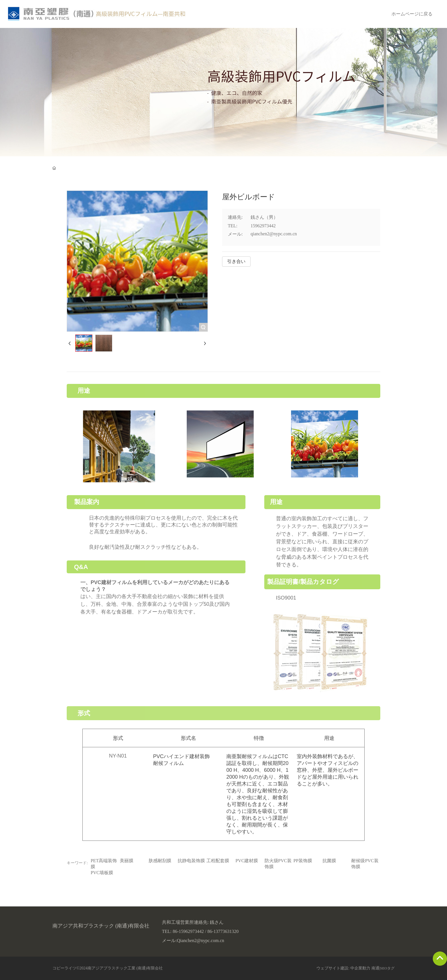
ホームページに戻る (412, 14)
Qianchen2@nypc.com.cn (200, 940)
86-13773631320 (223, 931)
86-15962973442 (188, 931)
